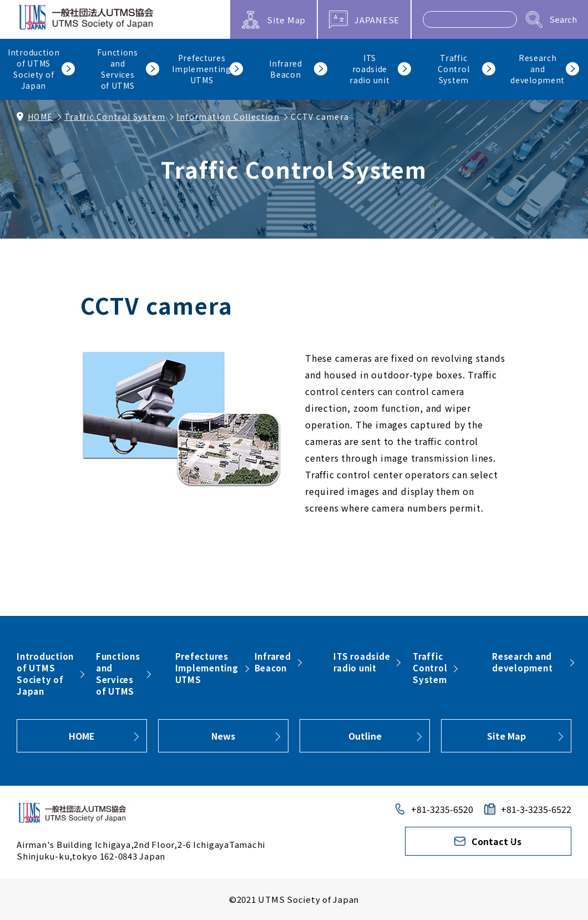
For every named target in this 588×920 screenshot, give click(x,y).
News (223, 736)
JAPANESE (377, 20)
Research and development (522, 662)
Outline (365, 736)
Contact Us (496, 841)
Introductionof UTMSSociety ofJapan (45, 674)
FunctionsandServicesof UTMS (118, 674)
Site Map (506, 736)
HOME (40, 117)
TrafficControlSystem (430, 668)
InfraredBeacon (273, 662)
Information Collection (228, 117)
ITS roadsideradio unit (362, 662)
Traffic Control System (115, 117)
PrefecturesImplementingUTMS (207, 668)
